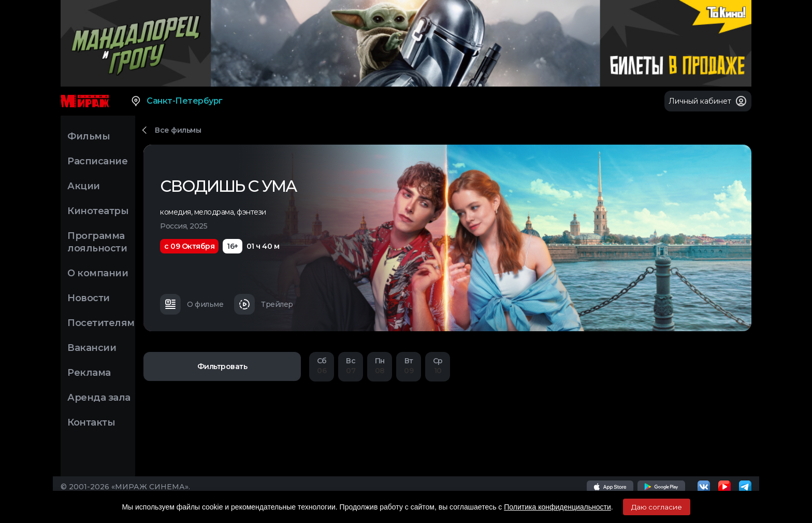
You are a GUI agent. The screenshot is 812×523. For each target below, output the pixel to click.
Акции (84, 186)
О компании (98, 273)
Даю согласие (657, 507)
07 (351, 366)
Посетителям (101, 323)
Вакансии (92, 348)
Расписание (97, 161)
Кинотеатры (98, 211)
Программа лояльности (97, 242)
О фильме (192, 304)
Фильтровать (222, 366)
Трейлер (264, 304)
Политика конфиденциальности (557, 507)
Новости (89, 298)
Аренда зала (99, 398)
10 (438, 366)
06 (322, 366)
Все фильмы (178, 130)
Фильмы (89, 136)
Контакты (91, 422)
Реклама (89, 373)
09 (409, 366)
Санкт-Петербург (176, 101)
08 (380, 366)
